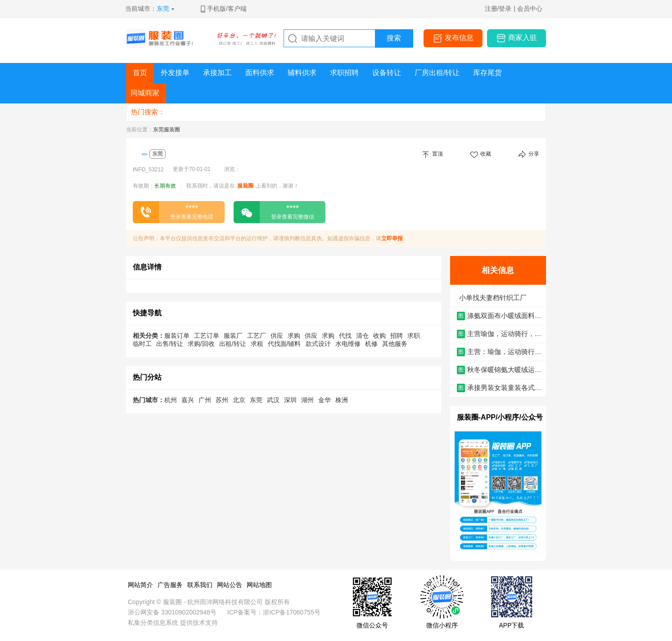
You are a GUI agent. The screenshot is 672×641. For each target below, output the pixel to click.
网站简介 (140, 585)
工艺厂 (257, 336)
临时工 (142, 344)
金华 (325, 400)
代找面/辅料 (284, 344)
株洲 (342, 400)
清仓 (362, 336)
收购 (379, 336)
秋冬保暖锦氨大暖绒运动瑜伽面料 (504, 370)
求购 (294, 336)
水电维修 (348, 344)
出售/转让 (170, 344)
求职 (414, 336)
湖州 (307, 400)
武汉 (273, 400)
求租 (257, 344)
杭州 (171, 400)
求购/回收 (201, 344)
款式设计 (318, 344)
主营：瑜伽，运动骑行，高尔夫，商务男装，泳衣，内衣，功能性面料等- (504, 352)
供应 (277, 336)
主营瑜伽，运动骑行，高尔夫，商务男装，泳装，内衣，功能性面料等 (504, 334)
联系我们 (200, 585)
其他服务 (395, 344)
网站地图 (259, 585)
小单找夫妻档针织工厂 (493, 298)
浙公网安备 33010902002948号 (172, 612)
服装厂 (233, 336)
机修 (371, 344)
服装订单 (177, 336)
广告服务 (170, 585)
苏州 (222, 400)
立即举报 (392, 238)
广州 (205, 400)
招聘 (397, 336)
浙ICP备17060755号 (292, 612)
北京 (239, 400)
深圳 (290, 400)
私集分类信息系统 (153, 623)
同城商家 (145, 93)
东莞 (163, 9)
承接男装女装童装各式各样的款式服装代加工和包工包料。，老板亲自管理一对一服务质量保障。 (504, 388)
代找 (345, 336)
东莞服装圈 (167, 130)
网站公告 (230, 585)
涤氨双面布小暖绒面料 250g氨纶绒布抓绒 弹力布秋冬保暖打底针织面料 (504, 316)
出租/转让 (233, 344)
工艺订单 (207, 336)
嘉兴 (188, 400)
